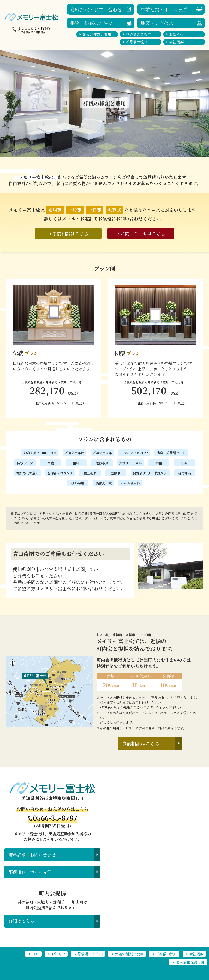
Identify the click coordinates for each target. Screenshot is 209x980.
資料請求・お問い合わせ (96, 9)
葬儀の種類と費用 (97, 34)
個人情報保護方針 (190, 962)
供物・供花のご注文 (91, 23)
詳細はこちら (21, 921)
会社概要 (176, 42)
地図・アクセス (157, 23)
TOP (36, 954)
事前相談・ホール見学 (164, 9)
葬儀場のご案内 (138, 34)
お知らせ (176, 34)
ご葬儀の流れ (137, 42)
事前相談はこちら (141, 743)
